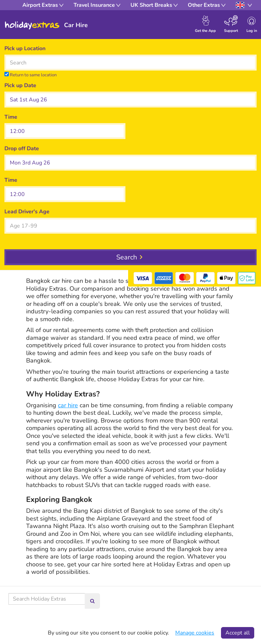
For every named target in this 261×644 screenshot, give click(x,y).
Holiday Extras (32, 25)
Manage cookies (195, 633)
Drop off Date (22, 149)
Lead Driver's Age (27, 212)
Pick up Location (25, 48)
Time (11, 117)
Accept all (238, 633)
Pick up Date (20, 85)
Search (127, 257)
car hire (68, 405)
